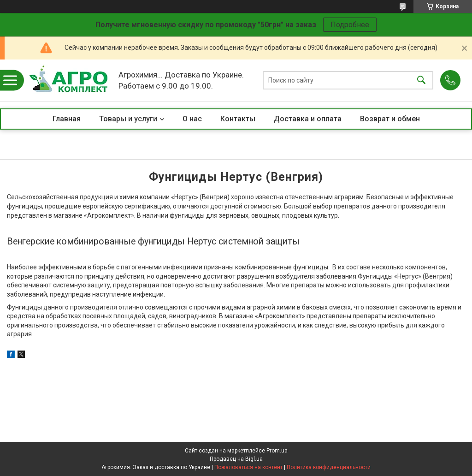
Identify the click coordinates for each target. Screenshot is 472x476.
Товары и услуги (128, 119)
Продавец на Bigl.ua (236, 459)
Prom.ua (277, 451)
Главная (67, 119)
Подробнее (350, 25)
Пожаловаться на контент (248, 467)
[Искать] (421, 80)
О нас (192, 119)
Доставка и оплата (308, 119)
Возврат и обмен (390, 119)
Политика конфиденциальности (329, 467)
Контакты (238, 119)
